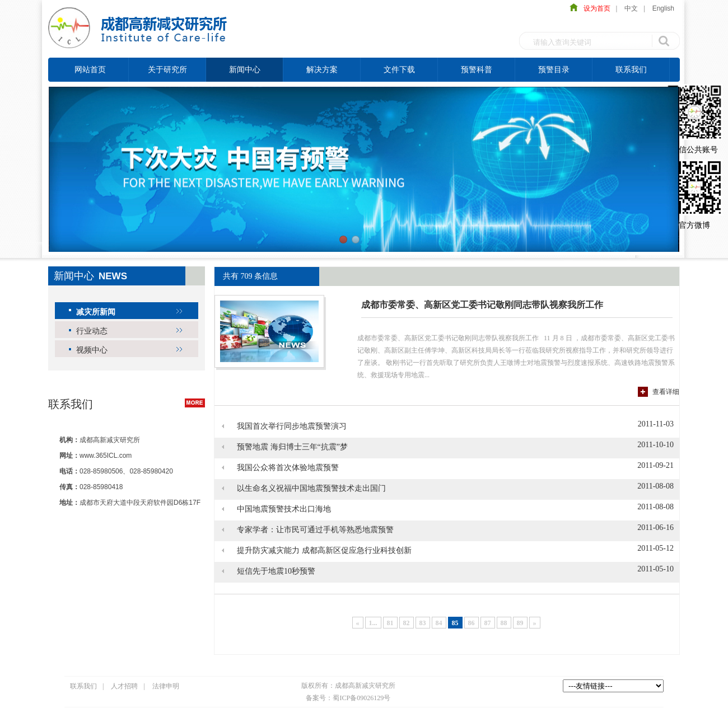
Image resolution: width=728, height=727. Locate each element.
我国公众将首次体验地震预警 (288, 468)
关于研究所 (167, 69)
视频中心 (92, 350)
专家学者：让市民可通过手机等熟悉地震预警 (315, 530)
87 (488, 623)
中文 (631, 8)
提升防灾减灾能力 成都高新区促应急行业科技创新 (324, 550)
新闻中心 (245, 69)
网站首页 (90, 69)
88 (504, 623)
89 (520, 623)
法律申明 (166, 686)
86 (472, 623)
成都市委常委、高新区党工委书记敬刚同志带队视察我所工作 (482, 305)
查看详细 (666, 392)
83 (423, 623)
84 (439, 623)
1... (373, 623)
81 (390, 623)
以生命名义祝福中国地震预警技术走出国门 (311, 488)
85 (455, 623)
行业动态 (92, 331)
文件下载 (399, 69)
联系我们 (631, 69)
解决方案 (322, 69)
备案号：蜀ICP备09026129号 (348, 698)
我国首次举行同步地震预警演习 (292, 426)
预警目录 (554, 69)
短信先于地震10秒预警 (276, 571)
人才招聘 (124, 686)
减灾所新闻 (96, 312)
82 (407, 623)
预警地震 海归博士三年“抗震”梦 (292, 447)
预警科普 (477, 69)
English (663, 8)
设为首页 (594, 8)
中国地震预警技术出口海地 (284, 509)
